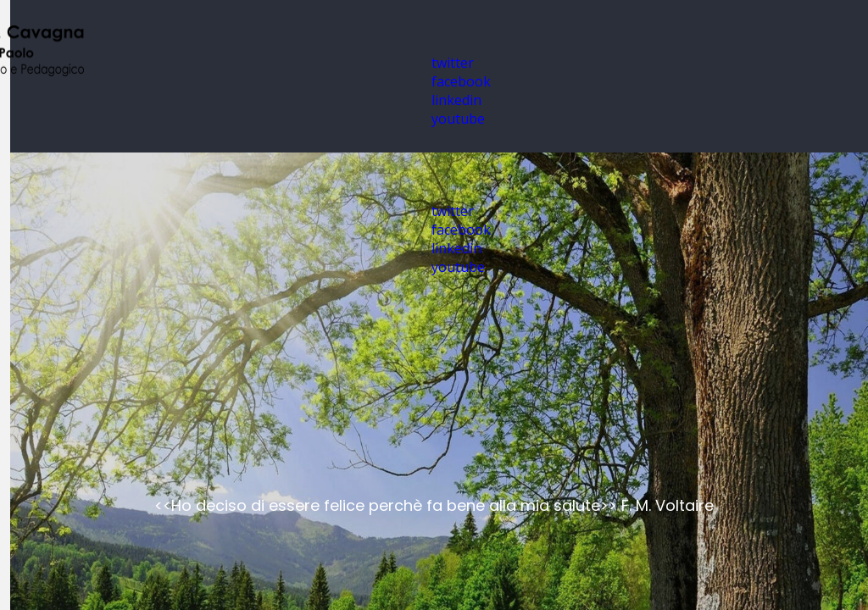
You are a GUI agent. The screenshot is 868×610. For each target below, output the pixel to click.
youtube (458, 119)
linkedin (456, 100)
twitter (453, 63)
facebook (461, 81)
